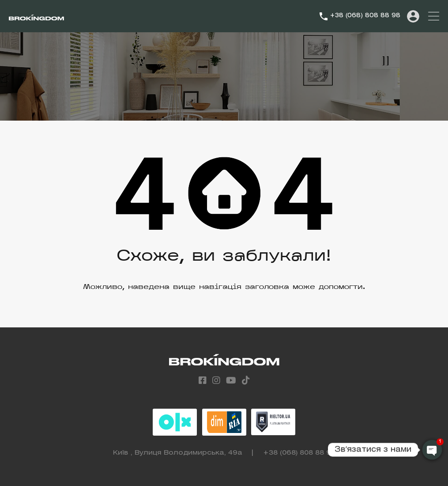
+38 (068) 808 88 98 (365, 16)
